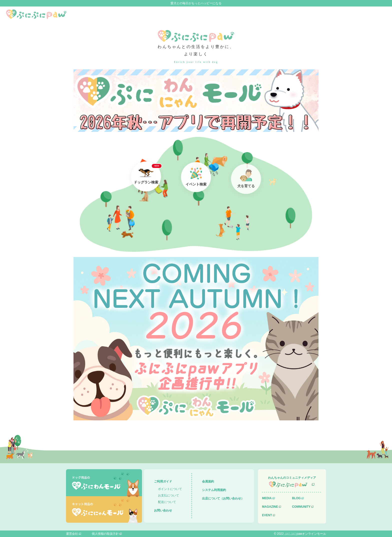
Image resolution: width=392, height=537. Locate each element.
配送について (167, 502)
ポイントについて (170, 489)
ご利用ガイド (163, 481)
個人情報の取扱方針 (105, 534)
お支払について (168, 495)
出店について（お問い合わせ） (223, 498)
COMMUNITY (301, 507)
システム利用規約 (214, 490)
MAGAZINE (270, 507)
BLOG (296, 498)
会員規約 (208, 481)
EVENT (267, 515)
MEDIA (267, 498)
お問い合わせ (163, 510)
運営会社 (72, 534)
